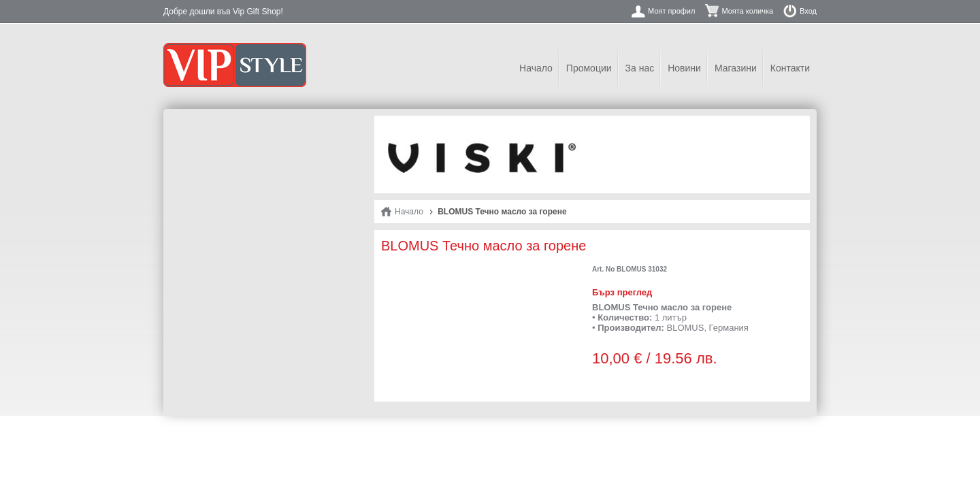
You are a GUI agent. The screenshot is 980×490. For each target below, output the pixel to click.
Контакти (790, 68)
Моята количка (747, 11)
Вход (808, 11)
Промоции (589, 68)
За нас (640, 68)
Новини (684, 68)
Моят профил (671, 11)
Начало (536, 68)
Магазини (736, 68)
